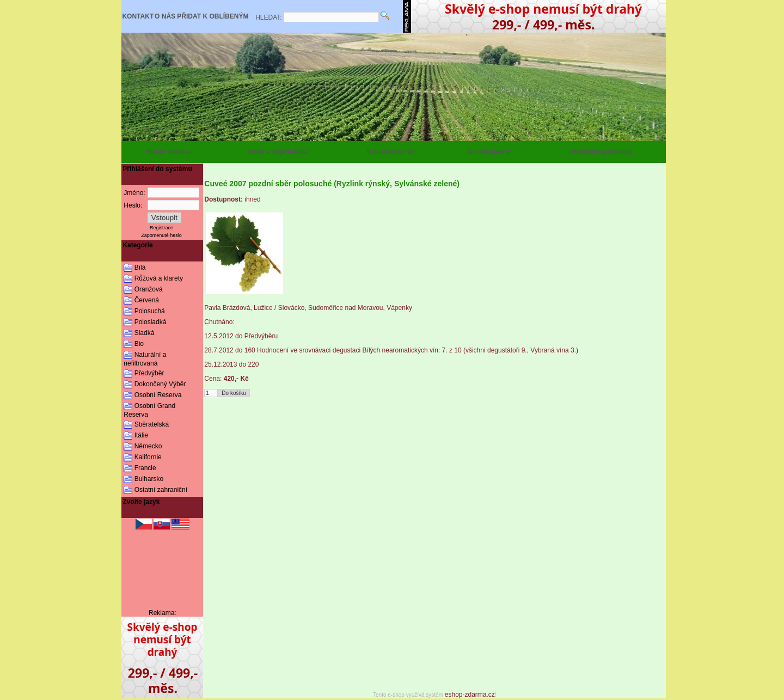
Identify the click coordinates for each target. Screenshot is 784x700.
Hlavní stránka (168, 152)
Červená (147, 300)
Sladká (145, 333)
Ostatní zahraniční (161, 490)
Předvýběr (149, 373)
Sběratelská (152, 424)
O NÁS (165, 16)
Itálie (141, 435)
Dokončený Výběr (160, 384)
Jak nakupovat (488, 152)
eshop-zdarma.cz (470, 695)
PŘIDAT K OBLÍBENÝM (213, 16)
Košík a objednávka (278, 152)
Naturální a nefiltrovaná (145, 359)
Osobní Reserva (158, 395)
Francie (145, 468)
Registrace (161, 228)
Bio (139, 344)
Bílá (140, 267)
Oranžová (149, 289)
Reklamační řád (391, 152)
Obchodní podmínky (601, 152)
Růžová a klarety (159, 278)
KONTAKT (138, 16)
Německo (148, 446)
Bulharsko (149, 479)
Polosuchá (150, 311)
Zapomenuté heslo (161, 235)
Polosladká (151, 322)
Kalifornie (148, 457)
